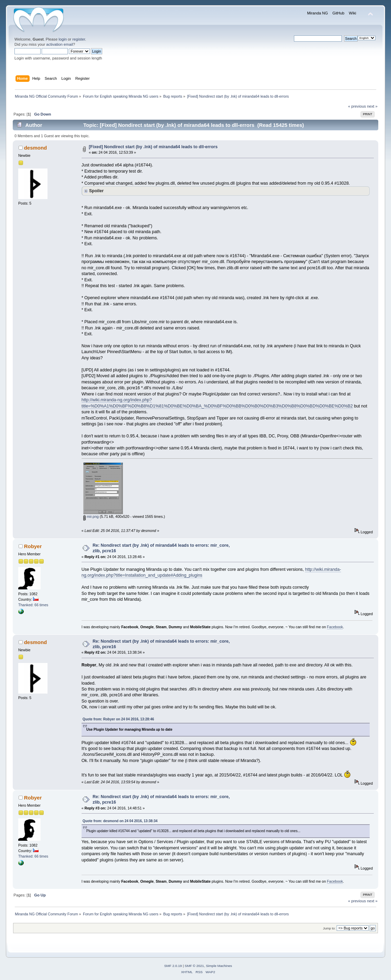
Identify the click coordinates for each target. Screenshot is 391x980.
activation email (59, 44)
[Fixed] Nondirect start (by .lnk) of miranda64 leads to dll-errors (153, 147)
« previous (357, 106)
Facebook (335, 627)
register (79, 39)
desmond (36, 148)
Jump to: (329, 928)
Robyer (33, 546)
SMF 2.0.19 (173, 966)
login (63, 39)
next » (372, 106)
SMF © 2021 (194, 966)
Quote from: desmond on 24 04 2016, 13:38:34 (120, 821)
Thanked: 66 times (33, 605)
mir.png (91, 516)
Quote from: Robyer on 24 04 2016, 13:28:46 (118, 719)
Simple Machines (219, 966)
